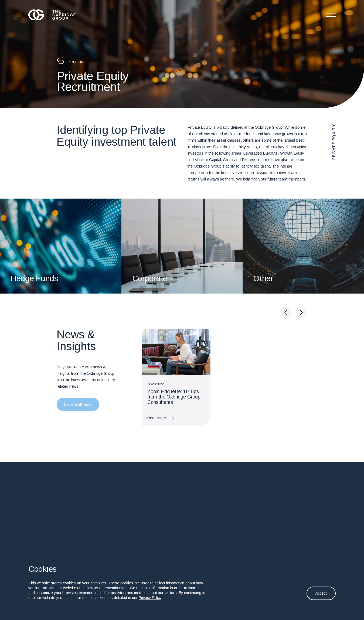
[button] (286, 312)
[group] (176, 377)
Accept (321, 593)
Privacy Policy (150, 598)
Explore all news (78, 404)
